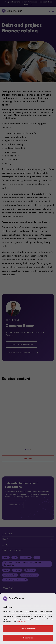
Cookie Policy (21, 621)
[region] (28, 618)
